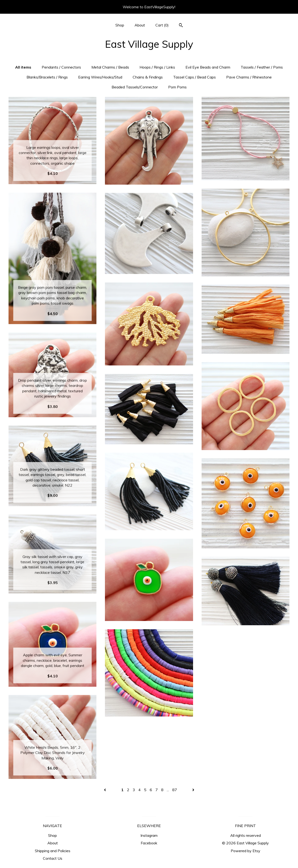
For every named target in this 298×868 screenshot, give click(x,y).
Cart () (162, 25)
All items (23, 67)
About (140, 25)
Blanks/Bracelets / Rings (47, 77)
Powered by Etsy (246, 851)
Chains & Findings (148, 77)
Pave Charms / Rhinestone (249, 77)
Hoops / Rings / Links (157, 67)
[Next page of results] (193, 790)
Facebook (149, 843)
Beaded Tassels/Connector (135, 87)
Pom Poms (177, 87)
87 (175, 790)
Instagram (149, 835)
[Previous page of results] (105, 790)
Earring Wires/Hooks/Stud (100, 77)
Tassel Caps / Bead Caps (194, 77)
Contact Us (53, 858)
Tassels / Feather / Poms (262, 67)
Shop (120, 25)
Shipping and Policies (53, 851)
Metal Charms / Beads (110, 67)
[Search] (181, 26)
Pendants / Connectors (61, 67)
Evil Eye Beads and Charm (208, 67)
